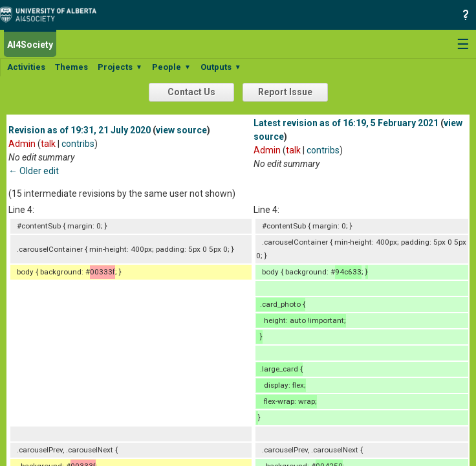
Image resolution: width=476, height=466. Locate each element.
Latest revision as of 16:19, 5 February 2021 (346, 123)
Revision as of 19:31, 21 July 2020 (80, 130)
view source (181, 130)
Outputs (221, 67)
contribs (78, 144)
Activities (26, 67)
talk (48, 144)
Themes (71, 67)
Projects (120, 67)
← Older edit (34, 171)
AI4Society (30, 45)
